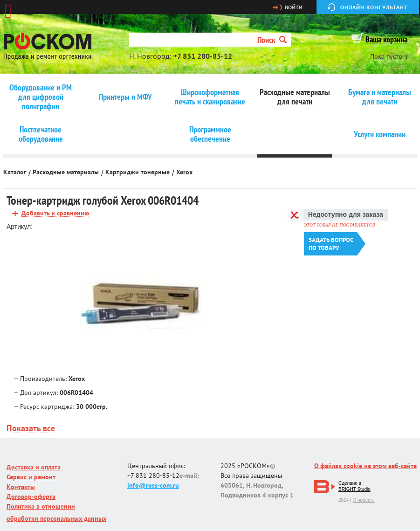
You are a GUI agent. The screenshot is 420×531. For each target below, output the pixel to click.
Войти (294, 7)
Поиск (272, 40)
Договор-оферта (31, 497)
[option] (141, 304)
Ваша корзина (386, 39)
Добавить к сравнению (55, 213)
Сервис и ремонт (31, 477)
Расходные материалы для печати (295, 97)
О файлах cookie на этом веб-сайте (365, 466)
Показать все (31, 429)
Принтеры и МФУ (125, 97)
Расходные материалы (66, 172)
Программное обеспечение (210, 134)
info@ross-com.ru (153, 485)
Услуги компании (380, 134)
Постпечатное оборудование (41, 134)
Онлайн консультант (374, 7)
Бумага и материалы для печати (380, 97)
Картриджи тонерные (138, 172)
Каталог (15, 172)
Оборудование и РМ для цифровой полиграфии (41, 97)
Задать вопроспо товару (331, 244)
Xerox (184, 172)
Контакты (21, 487)
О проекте (363, 500)
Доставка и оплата (34, 467)
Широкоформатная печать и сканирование (210, 97)
